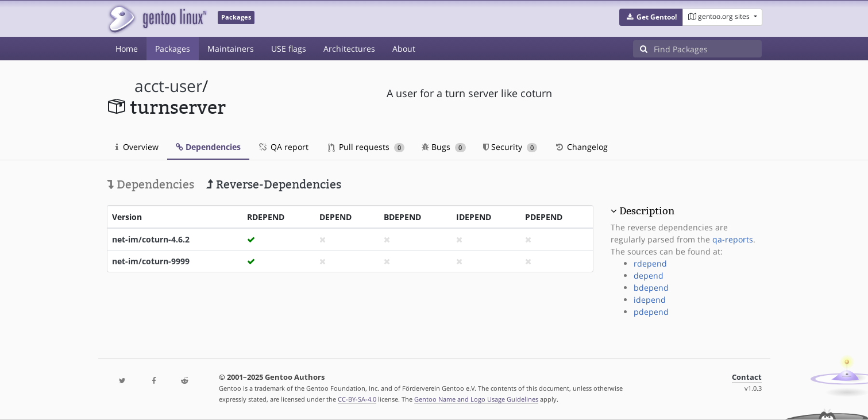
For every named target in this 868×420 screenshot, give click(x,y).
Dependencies (208, 147)
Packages (173, 49)
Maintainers (231, 49)
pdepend (651, 312)
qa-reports (733, 239)
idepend (650, 300)
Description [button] (647, 211)
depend (649, 275)
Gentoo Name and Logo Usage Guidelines (476, 399)
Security (510, 147)
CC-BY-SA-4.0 (357, 399)
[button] (651, 17)
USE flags (289, 49)
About (404, 49)
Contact (747, 377)
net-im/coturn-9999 (151, 261)
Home (127, 49)
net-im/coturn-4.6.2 (151, 239)
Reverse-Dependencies (274, 184)
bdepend (651, 288)
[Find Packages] (708, 49)
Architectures (349, 49)
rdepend (650, 263)
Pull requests (367, 147)
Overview (137, 147)
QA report (283, 147)
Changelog (581, 147)
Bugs (444, 147)
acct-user (168, 86)
